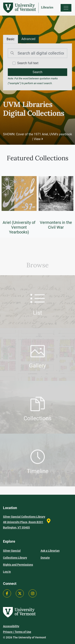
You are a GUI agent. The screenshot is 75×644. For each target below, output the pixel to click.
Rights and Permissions (18, 565)
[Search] (37, 53)
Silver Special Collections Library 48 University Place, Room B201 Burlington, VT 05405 (24, 522)
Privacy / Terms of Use (17, 632)
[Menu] (66, 8)
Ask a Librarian (50, 551)
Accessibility (11, 626)
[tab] (28, 39)
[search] (37, 72)
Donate (45, 558)
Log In (7, 572)
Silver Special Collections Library (15, 554)
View (38, 139)
